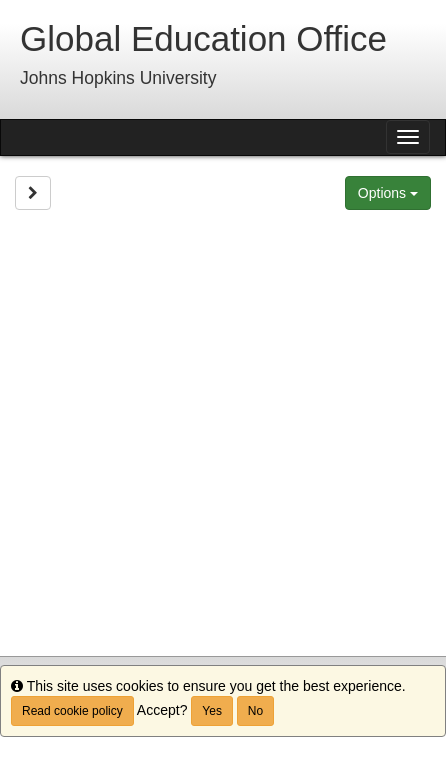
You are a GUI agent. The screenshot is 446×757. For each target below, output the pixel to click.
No (255, 711)
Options (388, 193)
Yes (212, 711)
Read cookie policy (72, 711)
